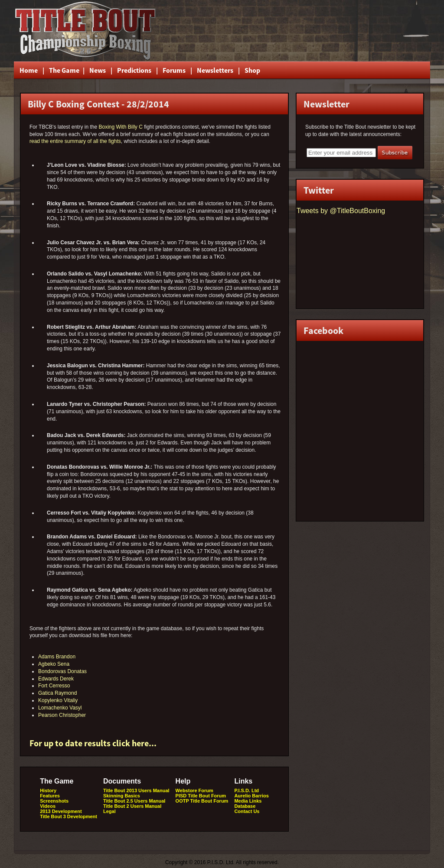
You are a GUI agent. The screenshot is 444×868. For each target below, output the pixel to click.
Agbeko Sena (54, 664)
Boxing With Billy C (120, 127)
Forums (174, 70)
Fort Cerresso (54, 686)
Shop (252, 70)
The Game (64, 70)
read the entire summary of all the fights (75, 141)
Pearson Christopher (62, 715)
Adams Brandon (57, 657)
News (98, 70)
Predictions (134, 70)
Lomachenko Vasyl (60, 708)
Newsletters (215, 70)
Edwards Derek (56, 679)
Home (29, 70)
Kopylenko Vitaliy (58, 700)
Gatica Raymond (57, 693)
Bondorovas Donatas (62, 671)
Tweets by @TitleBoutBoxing (341, 211)
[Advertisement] (326, 31)
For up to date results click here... (93, 743)
